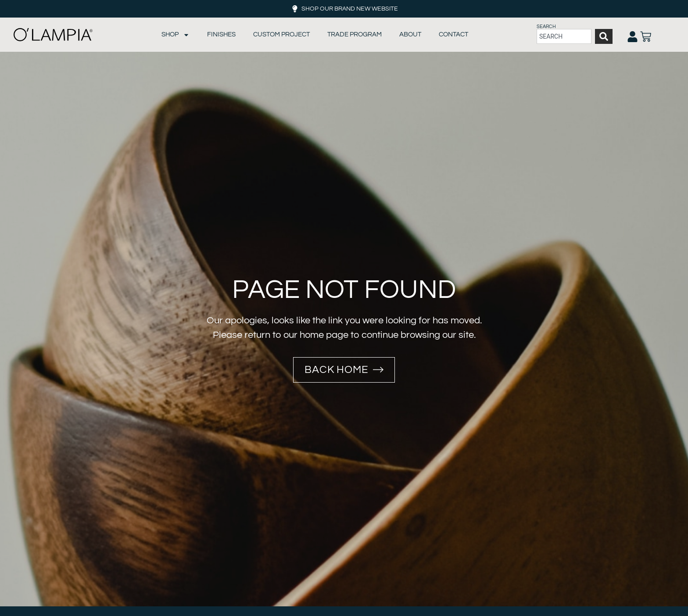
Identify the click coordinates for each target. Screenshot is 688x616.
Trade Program (355, 34)
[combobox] (564, 36)
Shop (176, 35)
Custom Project (281, 34)
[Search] (604, 36)
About (410, 34)
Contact (453, 34)
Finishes (221, 34)
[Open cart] (646, 37)
